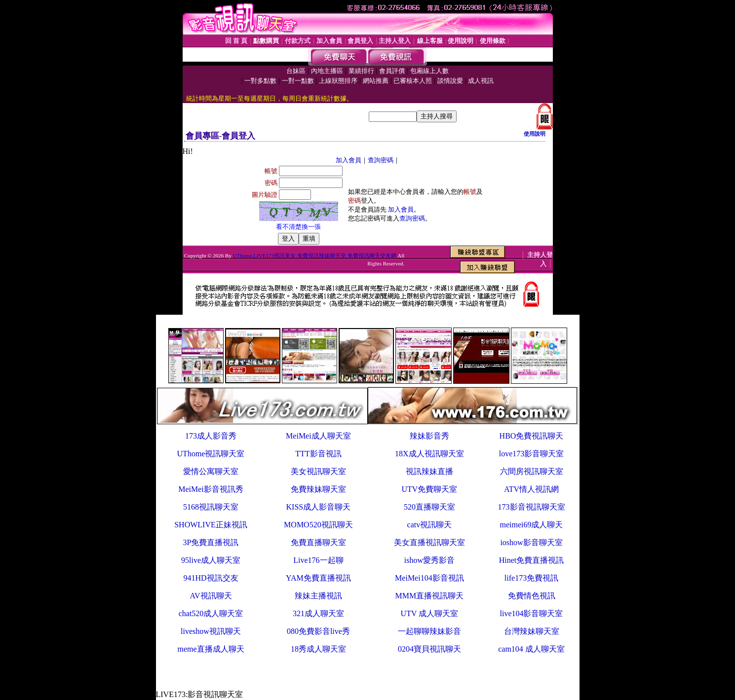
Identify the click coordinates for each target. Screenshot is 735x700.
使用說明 (535, 134)
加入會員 (348, 160)
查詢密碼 (381, 160)
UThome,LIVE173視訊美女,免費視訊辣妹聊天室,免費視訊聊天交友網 (315, 256)
